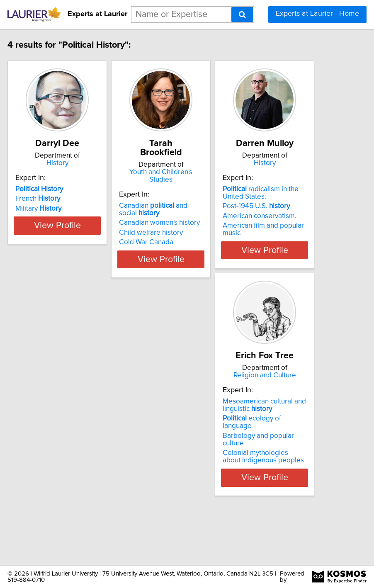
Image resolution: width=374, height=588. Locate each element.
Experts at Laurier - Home (317, 14)
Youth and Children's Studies (185, 176)
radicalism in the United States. (285, 209)
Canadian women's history (183, 223)
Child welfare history (175, 233)
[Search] (242, 15)
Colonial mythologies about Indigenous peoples (80, 505)
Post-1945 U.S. (280, 223)
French (62, 215)
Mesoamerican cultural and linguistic (81, 453)
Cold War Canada (170, 242)
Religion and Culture (81, 416)
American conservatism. (284, 233)
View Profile (81, 282)
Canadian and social (177, 209)
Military (62, 225)
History (81, 172)
